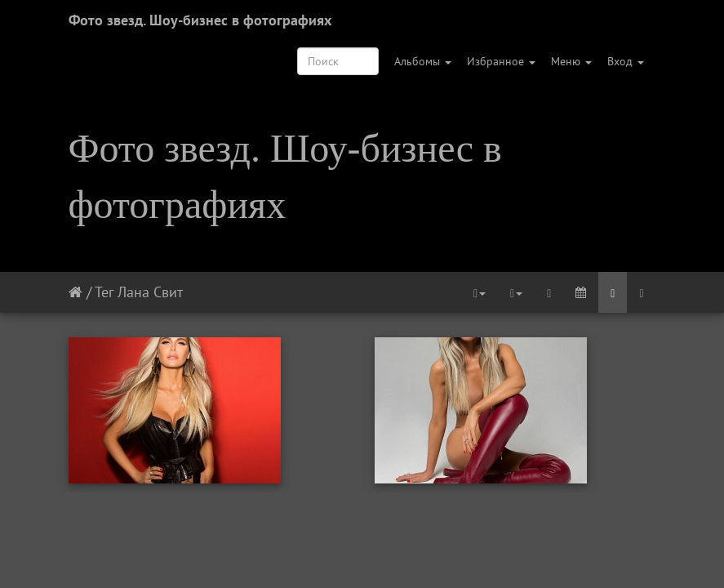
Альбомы (423, 61)
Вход (626, 61)
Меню (571, 61)
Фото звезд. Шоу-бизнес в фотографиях (200, 20)
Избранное (501, 61)
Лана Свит (150, 292)
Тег (104, 292)
